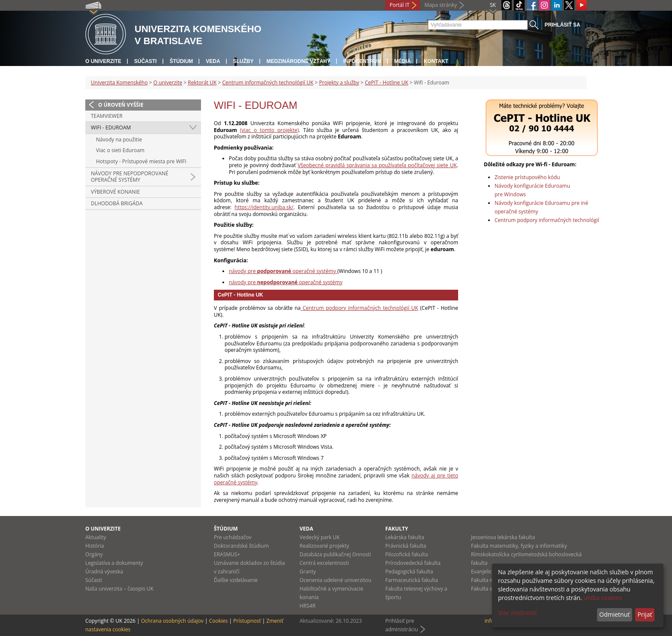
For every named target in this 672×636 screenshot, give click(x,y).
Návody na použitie (119, 139)
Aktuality (96, 537)
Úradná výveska (104, 571)
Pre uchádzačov (233, 537)
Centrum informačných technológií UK (268, 82)
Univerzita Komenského (119, 82)
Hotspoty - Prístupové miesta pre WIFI (141, 161)
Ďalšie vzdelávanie (236, 580)
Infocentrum (362, 61)
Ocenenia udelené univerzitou (335, 580)
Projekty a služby (339, 82)
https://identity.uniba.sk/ (264, 207)
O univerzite (103, 61)
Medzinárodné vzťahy (298, 61)
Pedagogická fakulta (409, 571)
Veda (213, 61)
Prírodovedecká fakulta (413, 563)
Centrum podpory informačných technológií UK (360, 308)
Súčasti (145, 61)
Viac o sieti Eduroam (120, 150)
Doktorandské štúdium (241, 546)
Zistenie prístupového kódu (527, 177)
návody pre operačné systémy (283, 271)
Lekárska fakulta (405, 537)
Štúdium (181, 61)
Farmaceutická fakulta (412, 580)
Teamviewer (107, 116)
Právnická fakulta (406, 546)
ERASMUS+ (227, 554)
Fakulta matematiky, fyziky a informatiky (519, 546)
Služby (243, 61)
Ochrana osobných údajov (172, 621)
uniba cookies (603, 598)
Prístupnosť (247, 621)
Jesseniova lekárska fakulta (503, 537)
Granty (308, 571)
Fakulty (397, 529)
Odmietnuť (614, 614)
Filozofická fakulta (407, 554)
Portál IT (399, 5)
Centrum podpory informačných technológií (547, 220)
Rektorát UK (202, 82)
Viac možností (517, 613)
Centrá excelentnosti (324, 563)
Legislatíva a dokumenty (114, 563)
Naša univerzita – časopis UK (119, 589)
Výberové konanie (115, 192)
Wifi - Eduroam (111, 127)
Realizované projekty (324, 546)
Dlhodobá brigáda (117, 203)
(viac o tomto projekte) (269, 130)
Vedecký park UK (320, 537)
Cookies (219, 621)
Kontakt (436, 61)
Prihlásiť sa (562, 25)
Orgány (94, 554)
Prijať (645, 614)
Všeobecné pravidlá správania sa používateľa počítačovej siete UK (377, 165)
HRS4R (307, 606)
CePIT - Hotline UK (386, 82)
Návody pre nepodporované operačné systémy (130, 177)
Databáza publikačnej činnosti (335, 554)
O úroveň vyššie (121, 105)
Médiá (403, 61)
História (95, 546)
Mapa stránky (441, 5)
